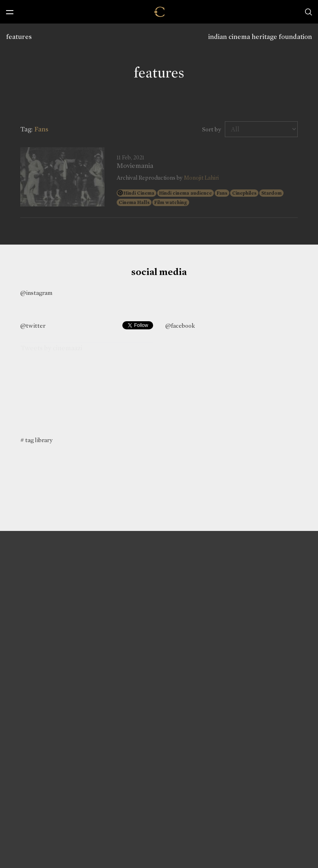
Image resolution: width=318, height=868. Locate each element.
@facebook (180, 326)
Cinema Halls (134, 202)
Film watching (171, 202)
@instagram (36, 293)
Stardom (271, 193)
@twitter (33, 326)
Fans (222, 193)
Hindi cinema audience (186, 193)
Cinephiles (244, 193)
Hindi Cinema (139, 193)
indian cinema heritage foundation (260, 37)
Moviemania (135, 166)
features (19, 37)
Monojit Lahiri (201, 178)
